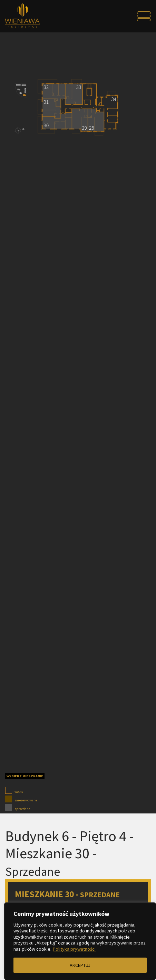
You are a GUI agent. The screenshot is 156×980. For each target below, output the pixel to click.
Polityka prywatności (74, 949)
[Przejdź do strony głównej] (23, 16)
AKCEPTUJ (80, 965)
